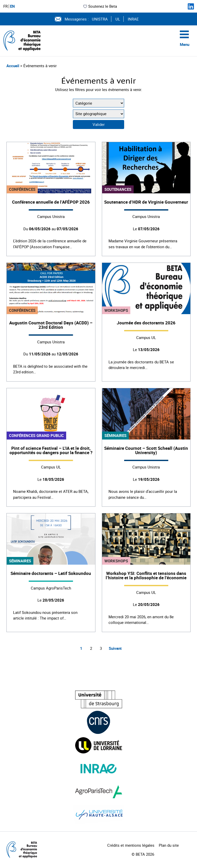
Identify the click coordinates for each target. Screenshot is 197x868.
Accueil (13, 66)
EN (12, 6)
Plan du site (169, 845)
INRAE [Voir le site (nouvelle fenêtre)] (133, 19)
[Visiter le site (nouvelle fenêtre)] (99, 699)
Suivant (115, 648)
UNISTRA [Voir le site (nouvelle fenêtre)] (100, 19)
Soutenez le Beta (100, 6)
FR (6, 6)
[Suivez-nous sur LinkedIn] (191, 6)
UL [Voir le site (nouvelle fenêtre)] (118, 19)
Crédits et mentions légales (131, 845)
